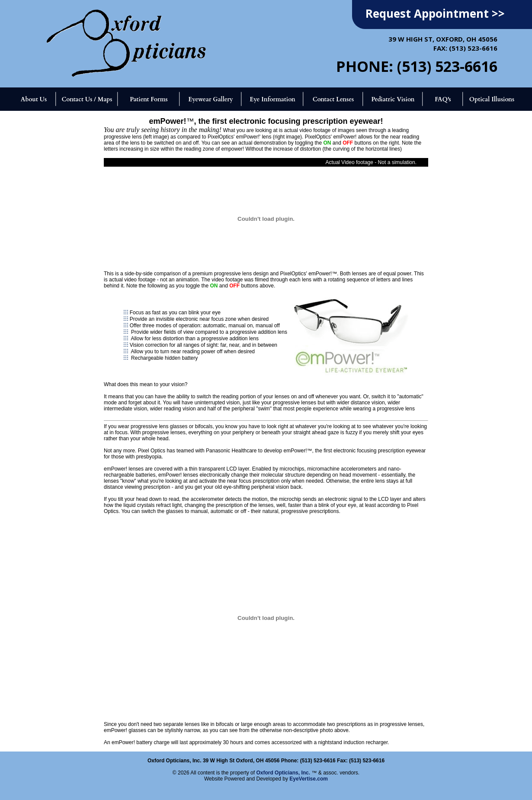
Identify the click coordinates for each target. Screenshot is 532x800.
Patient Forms (149, 99)
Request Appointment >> (435, 13)
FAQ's (443, 99)
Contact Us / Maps (87, 99)
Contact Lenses (333, 99)
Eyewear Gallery (210, 99)
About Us (34, 99)
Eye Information (272, 99)
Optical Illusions (492, 99)
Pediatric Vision (393, 99)
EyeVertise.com (309, 779)
